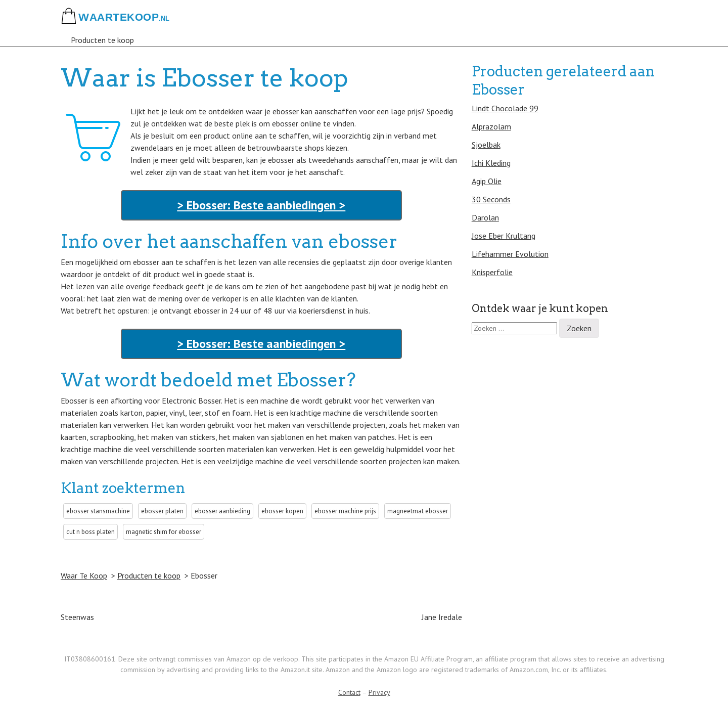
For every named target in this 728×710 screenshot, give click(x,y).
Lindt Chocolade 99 (505, 108)
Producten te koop (102, 40)
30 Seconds (491, 199)
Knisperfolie (492, 272)
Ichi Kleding (491, 163)
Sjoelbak (486, 145)
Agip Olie (487, 181)
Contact (349, 692)
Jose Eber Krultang (504, 236)
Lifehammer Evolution (510, 254)
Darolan (485, 217)
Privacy (379, 692)
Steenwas (77, 617)
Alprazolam (491, 126)
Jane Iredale (442, 617)
